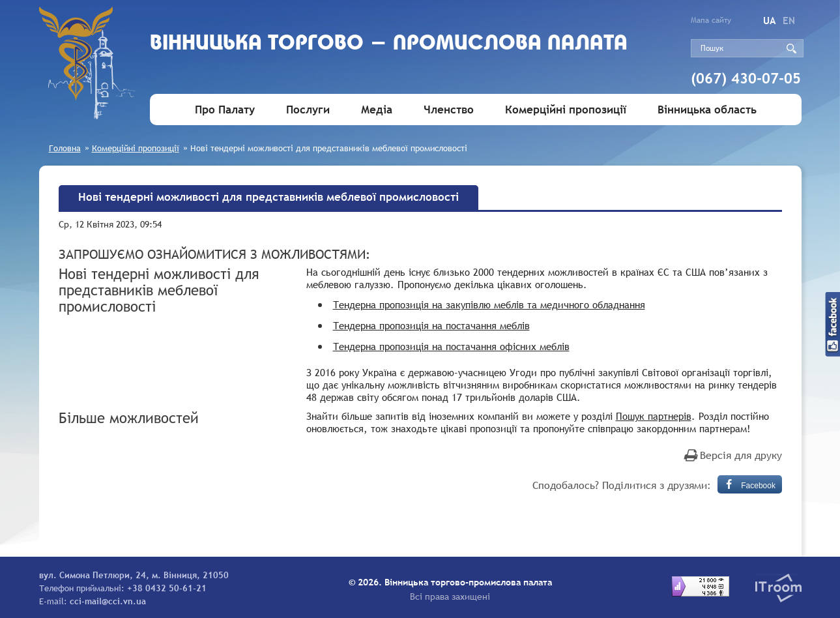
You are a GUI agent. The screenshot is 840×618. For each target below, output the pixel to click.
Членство (449, 110)
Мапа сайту (711, 20)
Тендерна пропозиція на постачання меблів (431, 325)
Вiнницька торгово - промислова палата (389, 44)
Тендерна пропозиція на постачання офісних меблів (451, 346)
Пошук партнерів (654, 416)
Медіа (377, 110)
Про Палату (225, 110)
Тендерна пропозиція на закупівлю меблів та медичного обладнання (489, 304)
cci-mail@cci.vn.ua (108, 601)
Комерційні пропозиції (566, 110)
